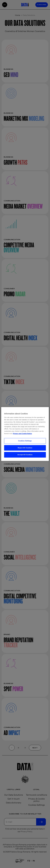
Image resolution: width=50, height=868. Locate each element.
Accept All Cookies (25, 455)
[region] (25, 434)
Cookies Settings (25, 441)
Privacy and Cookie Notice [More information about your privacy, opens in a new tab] (22, 434)
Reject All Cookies (25, 448)
